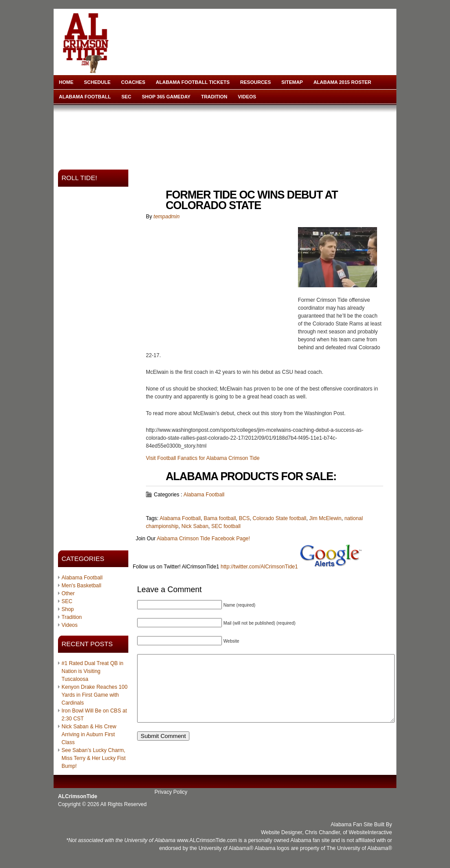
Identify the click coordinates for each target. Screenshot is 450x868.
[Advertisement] (227, 134)
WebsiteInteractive (371, 832)
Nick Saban (195, 526)
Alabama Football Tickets (193, 82)
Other (68, 593)
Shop (68, 609)
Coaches (133, 82)
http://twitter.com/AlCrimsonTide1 (259, 567)
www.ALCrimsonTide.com (207, 840)
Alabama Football (85, 97)
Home (66, 82)
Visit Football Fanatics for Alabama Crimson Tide (203, 458)
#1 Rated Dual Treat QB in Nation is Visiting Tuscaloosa (93, 671)
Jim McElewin (325, 518)
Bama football (220, 518)
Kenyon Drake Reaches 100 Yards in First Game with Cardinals (94, 695)
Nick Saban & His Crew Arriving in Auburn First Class (89, 734)
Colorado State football (279, 518)
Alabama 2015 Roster (342, 82)
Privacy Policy (171, 792)
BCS (244, 518)
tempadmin (166, 217)
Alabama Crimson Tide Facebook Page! (203, 539)
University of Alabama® (226, 848)
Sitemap (292, 82)
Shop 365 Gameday (166, 97)
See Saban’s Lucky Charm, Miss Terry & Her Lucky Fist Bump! (94, 758)
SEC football (226, 526)
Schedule (97, 82)
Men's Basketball (81, 586)
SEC (126, 97)
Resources (256, 82)
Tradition (214, 97)
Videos (247, 97)
